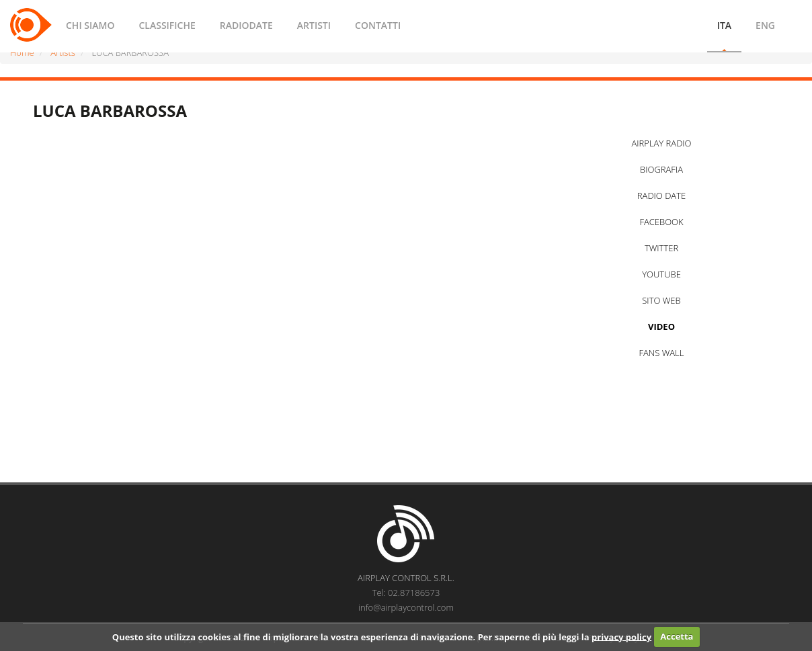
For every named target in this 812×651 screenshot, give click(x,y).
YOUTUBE (661, 274)
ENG (765, 25)
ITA (724, 25)
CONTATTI (378, 25)
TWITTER (661, 248)
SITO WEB (661, 300)
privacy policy (621, 636)
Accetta (677, 636)
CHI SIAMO (90, 25)
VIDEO (661, 327)
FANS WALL (662, 353)
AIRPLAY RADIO (661, 143)
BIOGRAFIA (661, 169)
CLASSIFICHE (167, 25)
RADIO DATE (661, 196)
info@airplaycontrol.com (406, 607)
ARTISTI (314, 25)
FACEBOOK (661, 222)
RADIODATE (246, 25)
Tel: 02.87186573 (406, 593)
